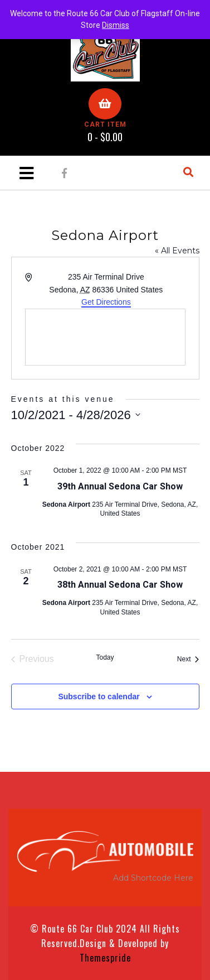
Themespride (105, 958)
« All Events (177, 251)
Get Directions (106, 302)
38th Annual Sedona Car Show (120, 585)
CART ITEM (105, 124)
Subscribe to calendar (99, 696)
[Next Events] (188, 659)
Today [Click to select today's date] (105, 657)
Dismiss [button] (116, 25)
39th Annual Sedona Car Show (120, 486)
